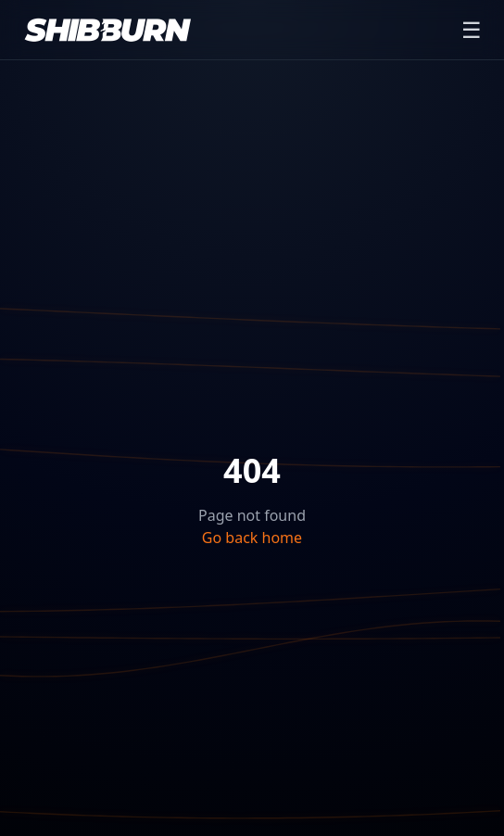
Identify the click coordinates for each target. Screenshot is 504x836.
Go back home (252, 538)
